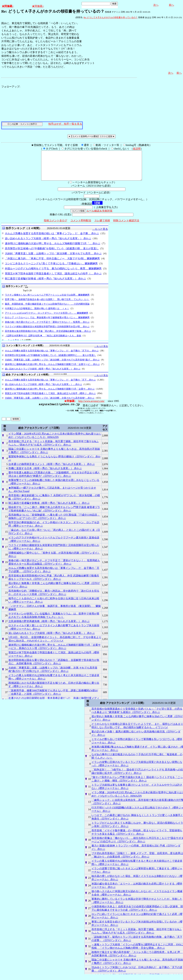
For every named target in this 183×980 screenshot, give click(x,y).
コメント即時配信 (81, 226)
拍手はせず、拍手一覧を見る (65, 124)
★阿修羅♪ (8, 6)
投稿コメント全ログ (55, 226)
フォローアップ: (11, 87)
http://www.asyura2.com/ (91, 407)
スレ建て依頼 (102, 226)
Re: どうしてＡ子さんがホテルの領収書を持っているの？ (111, 17)
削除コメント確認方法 (126, 226)
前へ (171, 5)
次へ (156, 5)
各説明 (137, 149)
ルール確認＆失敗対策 (99, 217)
